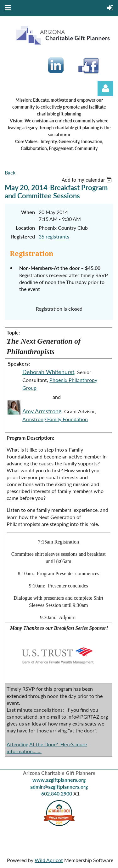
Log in (105, 88)
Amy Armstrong (42, 411)
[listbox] (87, 180)
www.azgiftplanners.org (59, 780)
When (28, 212)
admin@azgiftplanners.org (59, 787)
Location (25, 228)
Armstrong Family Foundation (55, 419)
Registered (23, 236)
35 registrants (54, 236)
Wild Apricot (49, 860)
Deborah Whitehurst (48, 372)
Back (10, 172)
